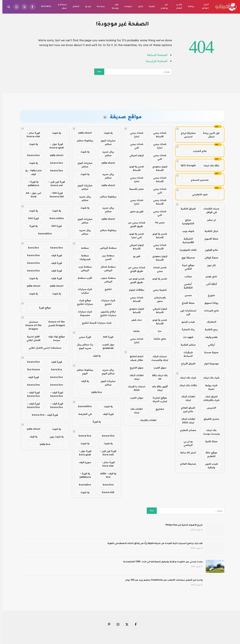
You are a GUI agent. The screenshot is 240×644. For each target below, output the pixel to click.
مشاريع (157, 409)
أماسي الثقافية (186, 286)
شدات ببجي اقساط (157, 135)
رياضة (189, 7)
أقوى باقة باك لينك (157, 388)
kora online (54, 218)
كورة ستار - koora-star (31, 135)
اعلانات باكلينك (146, 420)
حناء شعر (134, 320)
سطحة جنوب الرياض (106, 280)
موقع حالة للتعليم (209, 454)
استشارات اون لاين (186, 312)
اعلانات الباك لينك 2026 (186, 421)
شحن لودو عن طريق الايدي (134, 280)
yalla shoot (83, 133)
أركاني (209, 345)
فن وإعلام (162, 7)
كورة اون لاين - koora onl (54, 184)
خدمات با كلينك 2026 (134, 388)
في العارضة (83, 414)
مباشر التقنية (186, 345)
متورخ (209, 295)
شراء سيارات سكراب (83, 291)
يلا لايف (94, 356)
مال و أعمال (177, 7)
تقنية (150, 7)
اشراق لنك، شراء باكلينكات (209, 398)
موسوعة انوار (209, 364)
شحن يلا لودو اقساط (134, 168)
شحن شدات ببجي (157, 269)
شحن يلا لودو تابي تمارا (134, 236)
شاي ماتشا (157, 339)
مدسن (186, 295)
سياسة (99, 7)
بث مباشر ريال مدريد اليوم (83, 346)
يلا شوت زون (54, 437)
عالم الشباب (197, 151)
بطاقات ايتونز (134, 290)
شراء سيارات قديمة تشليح (94, 323)
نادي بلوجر (209, 276)
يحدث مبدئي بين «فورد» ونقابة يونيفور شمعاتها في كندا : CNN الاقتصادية (161, 562)
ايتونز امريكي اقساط (134, 247)
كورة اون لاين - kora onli (106, 453)
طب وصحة (113, 7)
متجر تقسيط (134, 189)
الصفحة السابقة (155, 55)
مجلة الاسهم (209, 239)
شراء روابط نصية (209, 387)
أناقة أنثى (209, 284)
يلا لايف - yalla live (106, 475)
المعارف (209, 322)
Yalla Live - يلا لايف (31, 172)
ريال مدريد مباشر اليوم (106, 372)
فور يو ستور (134, 211)
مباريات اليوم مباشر (106, 142)
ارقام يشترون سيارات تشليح (106, 313)
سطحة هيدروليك (83, 257)
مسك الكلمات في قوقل (209, 210)
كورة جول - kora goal (83, 453)
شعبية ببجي (157, 290)
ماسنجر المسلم (197, 180)
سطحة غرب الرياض (83, 268)
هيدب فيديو (186, 322)
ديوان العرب (134, 398)
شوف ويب (186, 231)
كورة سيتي (83, 337)
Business (44, 7)
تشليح (106, 289)
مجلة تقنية (209, 441)
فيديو (86, 7)
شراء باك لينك (209, 378)
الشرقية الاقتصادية (186, 240)
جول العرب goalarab (106, 346)
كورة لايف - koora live (54, 394)
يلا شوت (106, 133)
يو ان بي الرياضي (186, 443)
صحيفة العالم (186, 464)
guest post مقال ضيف (134, 358)
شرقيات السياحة (186, 354)
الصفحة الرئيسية (154, 61)
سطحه (83, 248)
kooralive (83, 485)
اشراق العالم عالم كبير (186, 409)
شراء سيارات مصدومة (83, 313)
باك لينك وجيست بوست (209, 432)
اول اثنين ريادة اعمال (209, 135)
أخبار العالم (203, 7)
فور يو (134, 256)
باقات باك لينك (186, 385)
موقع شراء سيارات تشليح (83, 302)
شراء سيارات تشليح (106, 302)
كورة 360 (31, 218)
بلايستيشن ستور (157, 299)
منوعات (126, 7)
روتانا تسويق (209, 303)
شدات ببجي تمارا (134, 135)
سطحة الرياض (106, 248)
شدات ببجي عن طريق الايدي (134, 224)
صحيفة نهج (186, 258)
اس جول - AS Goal (31, 195)
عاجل (138, 7)
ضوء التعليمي (197, 194)
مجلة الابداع (186, 303)
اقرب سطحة (83, 278)
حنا (157, 331)
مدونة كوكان (209, 258)
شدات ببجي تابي (134, 146)
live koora (31, 369)
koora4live (83, 406)
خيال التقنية (209, 231)
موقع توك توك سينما (54, 338)
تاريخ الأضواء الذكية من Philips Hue (182, 525)
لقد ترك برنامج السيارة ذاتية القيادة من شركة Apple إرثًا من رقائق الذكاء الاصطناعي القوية (153, 544)
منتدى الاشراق (209, 419)
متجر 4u (157, 223)
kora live (106, 485)
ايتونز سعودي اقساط (157, 168)
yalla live (94, 392)
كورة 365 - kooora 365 (54, 195)
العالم (74, 7)
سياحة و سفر (60, 7)
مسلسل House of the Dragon (31, 325)
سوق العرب (157, 368)
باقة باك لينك (209, 165)
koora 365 (106, 492)
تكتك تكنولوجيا (186, 250)
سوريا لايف (83, 462)
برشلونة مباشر (83, 140)
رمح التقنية (209, 329)
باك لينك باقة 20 (157, 377)
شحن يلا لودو (157, 279)
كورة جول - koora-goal (54, 146)
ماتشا (134, 331)
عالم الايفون (209, 250)
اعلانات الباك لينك (186, 398)
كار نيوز (209, 265)
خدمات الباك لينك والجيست (157, 358)
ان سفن (209, 220)
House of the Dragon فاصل (54, 324)
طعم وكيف (209, 337)
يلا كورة (94, 422)
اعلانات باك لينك (134, 411)
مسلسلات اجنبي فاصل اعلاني (43, 348)
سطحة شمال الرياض (106, 268)
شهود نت (186, 337)
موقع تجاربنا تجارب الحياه (157, 399)
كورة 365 (106, 337)
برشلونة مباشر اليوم (83, 372)
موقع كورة (43, 308)
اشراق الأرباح (186, 364)
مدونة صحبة (209, 352)
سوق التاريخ (134, 368)
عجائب (186, 276)
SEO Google (186, 165)
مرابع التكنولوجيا (186, 222)
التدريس (209, 408)
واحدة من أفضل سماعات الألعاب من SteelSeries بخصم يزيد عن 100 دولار (162, 580)
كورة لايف (106, 414)
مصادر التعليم (186, 430)
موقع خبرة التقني (186, 267)
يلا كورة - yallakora (83, 475)
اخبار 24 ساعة (186, 453)
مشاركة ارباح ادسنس (186, 135)
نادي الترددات (209, 311)
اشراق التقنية (186, 209)
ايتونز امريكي (134, 155)
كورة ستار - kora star (106, 464)
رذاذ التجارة (186, 329)
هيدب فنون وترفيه (209, 466)
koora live (106, 436)
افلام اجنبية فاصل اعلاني (31, 338)
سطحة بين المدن (106, 257)
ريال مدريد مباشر (106, 153)
